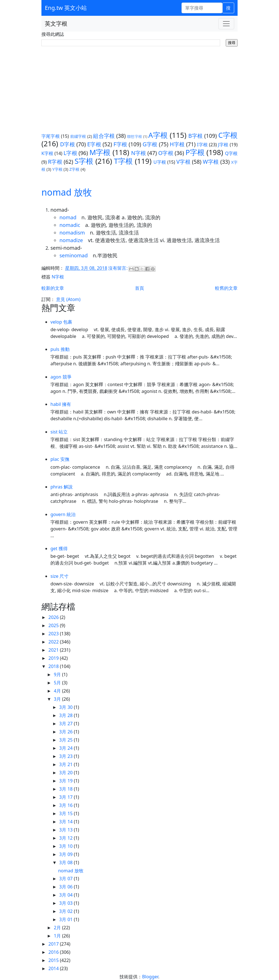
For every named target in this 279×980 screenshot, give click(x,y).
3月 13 (67, 830)
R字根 (55, 162)
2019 (54, 658)
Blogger (150, 977)
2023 (54, 634)
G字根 (150, 144)
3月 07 (67, 879)
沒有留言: (118, 268)
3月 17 (67, 797)
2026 (54, 617)
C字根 (228, 135)
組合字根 (104, 136)
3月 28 (67, 715)
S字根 (84, 161)
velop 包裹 (61, 322)
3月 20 (67, 773)
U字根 (160, 162)
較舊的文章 (226, 288)
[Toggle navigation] (226, 24)
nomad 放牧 (67, 192)
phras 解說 (62, 487)
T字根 (124, 161)
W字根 (211, 162)
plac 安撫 (60, 459)
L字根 (70, 153)
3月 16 (67, 805)
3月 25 (67, 740)
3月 (58, 699)
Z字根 (74, 169)
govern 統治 (63, 514)
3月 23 (67, 756)
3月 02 (67, 911)
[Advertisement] (139, 89)
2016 (54, 952)
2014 (54, 968)
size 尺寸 (60, 576)
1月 (58, 936)
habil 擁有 (61, 404)
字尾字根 (51, 136)
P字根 (195, 152)
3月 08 (67, 862)
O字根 (166, 153)
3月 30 (67, 707)
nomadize (71, 240)
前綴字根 (78, 136)
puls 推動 (60, 349)
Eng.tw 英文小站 (66, 8)
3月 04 (67, 895)
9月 (58, 674)
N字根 (139, 153)
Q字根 (231, 153)
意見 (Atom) (68, 299)
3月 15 (67, 813)
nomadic (70, 225)
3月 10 (67, 846)
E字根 (94, 144)
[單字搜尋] (202, 8)
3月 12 (67, 838)
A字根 (158, 135)
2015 (54, 960)
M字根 (100, 152)
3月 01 (67, 919)
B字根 (195, 136)
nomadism (72, 233)
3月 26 (67, 732)
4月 (58, 691)
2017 (54, 944)
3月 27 (67, 724)
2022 (54, 642)
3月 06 (67, 887)
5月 (58, 683)
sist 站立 (59, 432)
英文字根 (56, 24)
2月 (58, 928)
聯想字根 (135, 136)
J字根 (223, 145)
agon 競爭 (61, 377)
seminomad (74, 255)
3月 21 (67, 764)
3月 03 (67, 903)
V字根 (183, 162)
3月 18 (67, 789)
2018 (54, 666)
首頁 (139, 288)
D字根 (67, 144)
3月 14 (67, 822)
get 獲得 (59, 548)
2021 (54, 650)
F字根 (120, 144)
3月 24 (67, 748)
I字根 (202, 145)
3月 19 (67, 781)
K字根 (47, 153)
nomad (68, 217)
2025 (54, 625)
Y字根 (57, 169)
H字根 (177, 144)
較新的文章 (53, 288)
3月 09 (67, 854)
